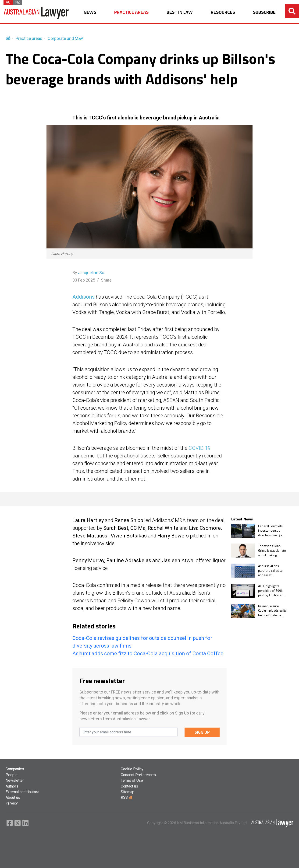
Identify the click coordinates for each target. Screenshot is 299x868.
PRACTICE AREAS (131, 12)
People (12, 775)
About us (13, 797)
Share (106, 280)
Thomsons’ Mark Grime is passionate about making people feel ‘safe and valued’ (272, 550)
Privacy (12, 803)
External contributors (22, 792)
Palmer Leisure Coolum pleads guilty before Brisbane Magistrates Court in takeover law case (272, 611)
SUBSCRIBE (264, 12)
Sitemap (128, 792)
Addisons (84, 297)
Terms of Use (132, 780)
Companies (15, 769)
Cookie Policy (132, 769)
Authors (12, 786)
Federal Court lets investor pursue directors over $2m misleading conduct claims (272, 531)
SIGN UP (202, 732)
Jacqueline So (91, 273)
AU (8, 2)
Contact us (129, 786)
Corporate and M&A (66, 38)
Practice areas (29, 38)
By (88, 273)
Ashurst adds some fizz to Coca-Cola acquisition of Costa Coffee (148, 654)
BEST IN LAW (180, 12)
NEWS (90, 12)
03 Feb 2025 (84, 280)
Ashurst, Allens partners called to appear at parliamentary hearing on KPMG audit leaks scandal (271, 570)
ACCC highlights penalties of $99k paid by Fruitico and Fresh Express (272, 591)
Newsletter (15, 780)
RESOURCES (223, 12)
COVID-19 (200, 448)
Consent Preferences (138, 775)
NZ (18, 2)
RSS (126, 797)
